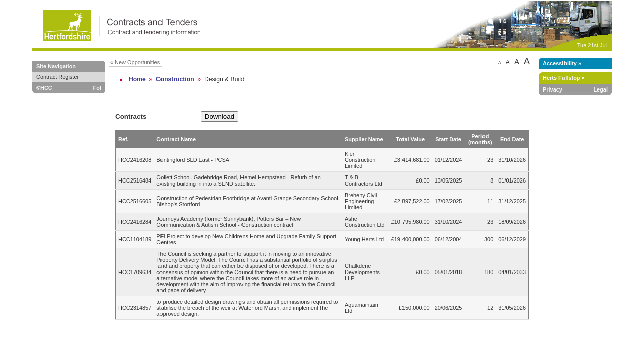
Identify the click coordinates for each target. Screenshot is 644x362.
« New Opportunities (135, 62)
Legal (600, 89)
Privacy (553, 89)
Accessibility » (562, 63)
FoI (97, 88)
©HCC (44, 88)
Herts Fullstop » (564, 78)
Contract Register (58, 77)
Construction (175, 79)
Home (137, 79)
